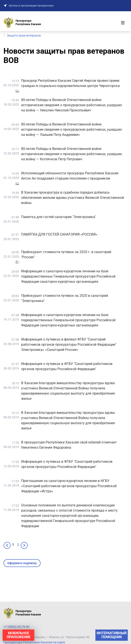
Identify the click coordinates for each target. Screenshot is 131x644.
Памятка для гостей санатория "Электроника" (58, 217)
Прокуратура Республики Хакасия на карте (34, 642)
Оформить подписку (22, 563)
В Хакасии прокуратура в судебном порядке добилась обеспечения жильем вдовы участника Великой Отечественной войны (73, 198)
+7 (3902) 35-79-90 (16, 627)
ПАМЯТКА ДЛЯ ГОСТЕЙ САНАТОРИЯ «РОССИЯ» (59, 234)
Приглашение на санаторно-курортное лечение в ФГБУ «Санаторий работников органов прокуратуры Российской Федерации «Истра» (69, 486)
